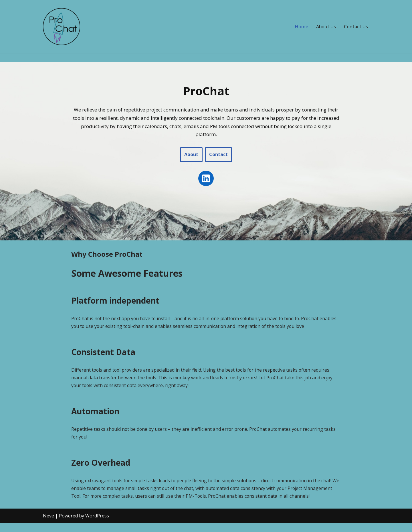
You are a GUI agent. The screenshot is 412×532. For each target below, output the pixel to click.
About (191, 155)
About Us (326, 27)
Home (301, 27)
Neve (48, 525)
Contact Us (356, 27)
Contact (218, 155)
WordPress (97, 525)
